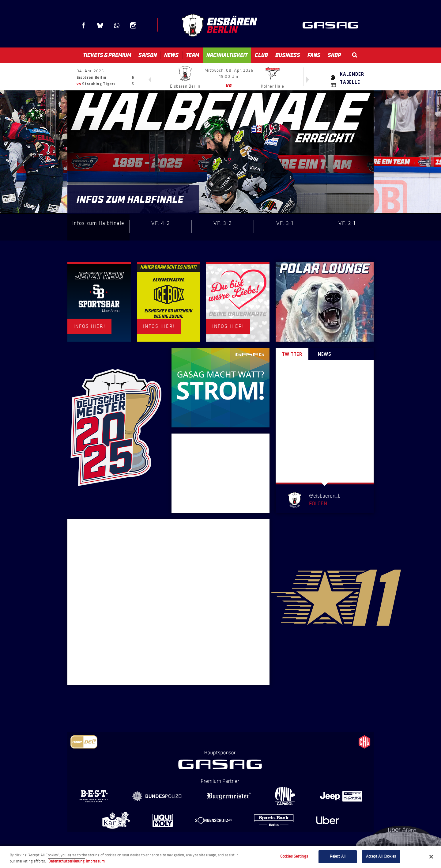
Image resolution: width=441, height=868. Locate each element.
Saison (148, 55)
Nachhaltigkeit (227, 55)
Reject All (338, 856)
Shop (334, 55)
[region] (221, 857)
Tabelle (350, 82)
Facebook (84, 25)
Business (288, 55)
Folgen (318, 503)
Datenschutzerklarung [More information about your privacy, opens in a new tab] (66, 861)
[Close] (431, 857)
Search (355, 55)
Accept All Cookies (381, 856)
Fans (314, 55)
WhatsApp (117, 25)
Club (261, 55)
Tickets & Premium (107, 55)
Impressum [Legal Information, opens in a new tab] (95, 861)
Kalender (352, 74)
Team (192, 55)
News (171, 55)
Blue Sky (100, 25)
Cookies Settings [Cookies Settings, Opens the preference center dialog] (294, 856)
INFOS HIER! (89, 326)
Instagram (133, 25)
